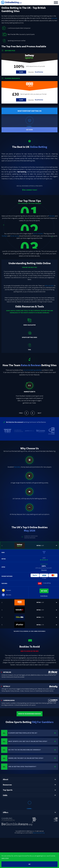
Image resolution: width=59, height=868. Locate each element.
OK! (29, 864)
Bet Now (44, 591)
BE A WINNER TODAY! (30, 190)
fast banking (22, 172)
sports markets (38, 234)
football (5, 236)
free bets (52, 216)
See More (29, 130)
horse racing (15, 236)
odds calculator (49, 286)
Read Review (39, 72)
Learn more (5, 858)
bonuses (54, 18)
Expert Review (44, 596)
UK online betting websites (32, 370)
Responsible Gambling (39, 821)
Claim (21, 72)
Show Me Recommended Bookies (30, 714)
